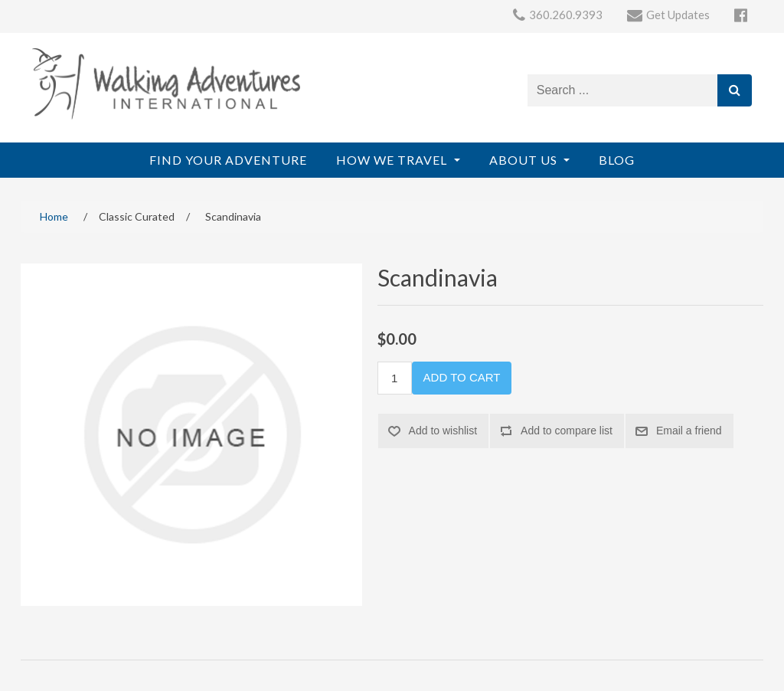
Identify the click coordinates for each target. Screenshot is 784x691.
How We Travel (393, 160)
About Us (525, 160)
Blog (617, 160)
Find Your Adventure (228, 160)
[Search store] (623, 90)
